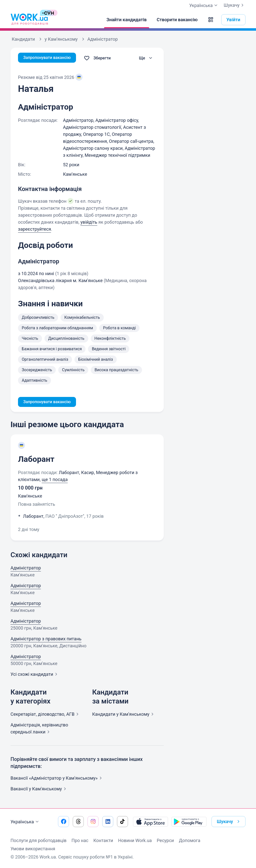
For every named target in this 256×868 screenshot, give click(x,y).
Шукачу (235, 5)
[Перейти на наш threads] (78, 822)
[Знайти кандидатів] (127, 20)
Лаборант (36, 460)
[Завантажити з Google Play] (189, 822)
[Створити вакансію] (177, 20)
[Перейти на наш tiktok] (122, 822)
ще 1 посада (55, 480)
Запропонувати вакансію (50, 58)
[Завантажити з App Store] (150, 822)
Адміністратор (26, 569)
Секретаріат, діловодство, (45, 715)
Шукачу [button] (229, 822)
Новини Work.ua (135, 840)
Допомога (190, 840)
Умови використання (33, 849)
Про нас (80, 840)
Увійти (233, 20)
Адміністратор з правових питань (46, 640)
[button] (211, 20)
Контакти (103, 840)
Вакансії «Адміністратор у (57, 779)
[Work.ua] (29, 20)
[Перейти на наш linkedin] (108, 822)
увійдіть (89, 222)
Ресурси (165, 840)
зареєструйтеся (34, 229)
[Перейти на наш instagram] (93, 822)
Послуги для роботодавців (38, 840)
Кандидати (124, 715)
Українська (25, 822)
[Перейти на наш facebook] (63, 822)
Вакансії (39, 790)
